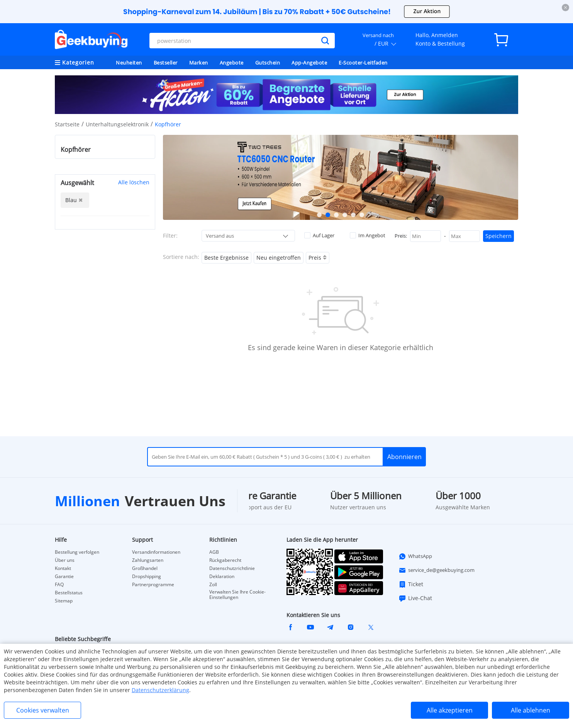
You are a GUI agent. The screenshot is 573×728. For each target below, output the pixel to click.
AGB (214, 552)
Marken (199, 63)
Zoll (213, 585)
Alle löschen (134, 182)
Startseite (67, 124)
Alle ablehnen (531, 710)
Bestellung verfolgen (77, 552)
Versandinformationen (156, 552)
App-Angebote (309, 63)
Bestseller (166, 63)
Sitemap (64, 601)
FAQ (59, 585)
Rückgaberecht (225, 560)
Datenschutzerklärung (160, 690)
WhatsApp (415, 556)
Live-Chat (415, 598)
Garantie (64, 577)
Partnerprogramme (153, 585)
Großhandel (145, 568)
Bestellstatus (69, 593)
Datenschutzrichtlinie (232, 568)
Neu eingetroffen (279, 258)
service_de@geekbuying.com (437, 570)
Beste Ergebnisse (226, 258)
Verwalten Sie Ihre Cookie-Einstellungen (237, 595)
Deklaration (222, 577)
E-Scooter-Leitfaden (363, 63)
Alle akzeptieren (450, 710)
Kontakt (63, 568)
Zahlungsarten (148, 560)
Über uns (65, 560)
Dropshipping (147, 577)
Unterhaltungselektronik (117, 124)
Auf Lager (319, 235)
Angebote (232, 63)
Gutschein (268, 63)
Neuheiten (129, 63)
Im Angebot (368, 235)
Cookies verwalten (43, 710)
